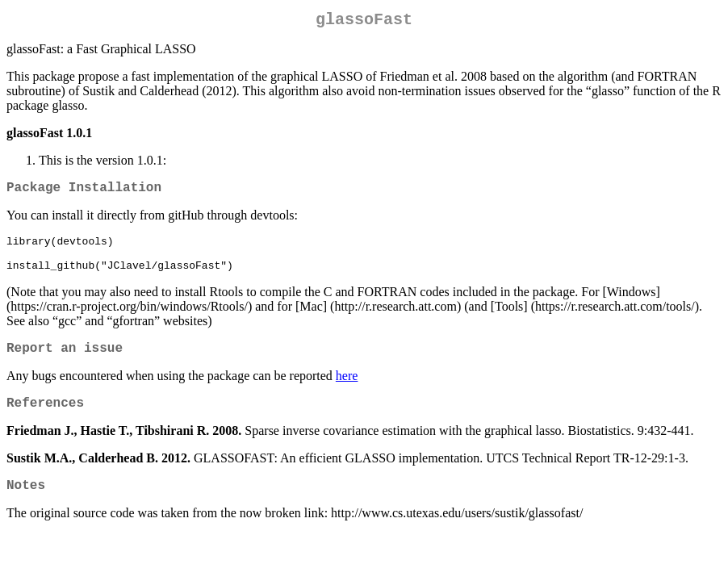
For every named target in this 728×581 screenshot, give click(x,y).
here (347, 393)
